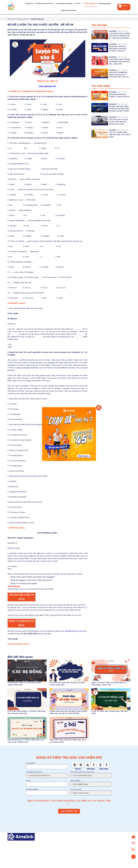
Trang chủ (29, 3)
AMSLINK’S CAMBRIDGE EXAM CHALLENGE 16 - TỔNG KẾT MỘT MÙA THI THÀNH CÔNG (119, 75)
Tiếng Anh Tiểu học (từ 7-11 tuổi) (61, 846)
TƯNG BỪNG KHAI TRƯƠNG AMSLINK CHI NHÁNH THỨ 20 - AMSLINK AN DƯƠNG (120, 36)
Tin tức (78, 3)
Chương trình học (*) (34, 772)
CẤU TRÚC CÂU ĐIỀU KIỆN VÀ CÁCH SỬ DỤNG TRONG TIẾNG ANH (67, 684)
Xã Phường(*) (75, 781)
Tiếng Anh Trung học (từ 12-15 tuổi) (63, 851)
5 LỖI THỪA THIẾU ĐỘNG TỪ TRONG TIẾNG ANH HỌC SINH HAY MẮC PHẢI (26, 712)
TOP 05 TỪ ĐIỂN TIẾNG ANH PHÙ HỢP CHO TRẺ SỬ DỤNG (120, 135)
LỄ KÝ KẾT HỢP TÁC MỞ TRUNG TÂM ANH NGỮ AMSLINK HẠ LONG (118, 122)
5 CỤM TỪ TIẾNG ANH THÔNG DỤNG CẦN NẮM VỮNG (109, 712)
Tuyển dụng (107, 854)
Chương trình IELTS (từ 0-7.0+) (61, 858)
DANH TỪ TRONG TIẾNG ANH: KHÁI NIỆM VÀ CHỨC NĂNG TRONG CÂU (108, 684)
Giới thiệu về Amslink (111, 842)
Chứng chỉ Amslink (68, 10)
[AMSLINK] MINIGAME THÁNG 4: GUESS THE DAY (119, 95)
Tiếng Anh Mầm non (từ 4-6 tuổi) (62, 842)
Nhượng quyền (105, 3)
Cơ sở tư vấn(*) (75, 789)
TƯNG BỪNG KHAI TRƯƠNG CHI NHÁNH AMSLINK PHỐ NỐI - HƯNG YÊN (120, 62)
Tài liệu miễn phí (37, 19)
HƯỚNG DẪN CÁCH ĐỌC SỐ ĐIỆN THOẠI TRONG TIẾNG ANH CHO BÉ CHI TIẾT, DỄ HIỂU (68, 712)
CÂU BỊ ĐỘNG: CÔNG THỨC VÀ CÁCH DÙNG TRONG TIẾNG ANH (24, 684)
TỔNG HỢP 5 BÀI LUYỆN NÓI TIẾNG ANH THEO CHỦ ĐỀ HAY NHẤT (68, 741)
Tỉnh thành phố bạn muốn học (82, 772)
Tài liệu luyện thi (90, 3)
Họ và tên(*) (31, 763)
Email (28, 781)
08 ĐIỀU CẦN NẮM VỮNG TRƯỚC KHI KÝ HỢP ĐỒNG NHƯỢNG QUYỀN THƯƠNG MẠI (119, 109)
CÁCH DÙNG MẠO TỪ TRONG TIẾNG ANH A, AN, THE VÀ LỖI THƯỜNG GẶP (26, 741)
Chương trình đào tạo (45, 3)
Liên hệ (105, 858)
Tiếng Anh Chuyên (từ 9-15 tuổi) (61, 854)
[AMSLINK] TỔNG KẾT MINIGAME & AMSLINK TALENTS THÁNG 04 (118, 49)
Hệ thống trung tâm (64, 3)
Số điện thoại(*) (32, 789)
